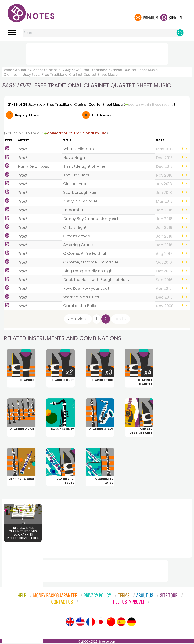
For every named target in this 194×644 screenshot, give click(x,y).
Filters (27, 115)
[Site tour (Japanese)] (101, 622)
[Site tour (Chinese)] (111, 622)
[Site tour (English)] (70, 622)
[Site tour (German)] (131, 622)
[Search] (180, 33)
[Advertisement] (97, 53)
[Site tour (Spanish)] (121, 622)
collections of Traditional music (77, 133)
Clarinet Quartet (43, 70)
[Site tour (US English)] (80, 622)
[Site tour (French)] (91, 622)
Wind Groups (15, 70)
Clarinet (10, 75)
